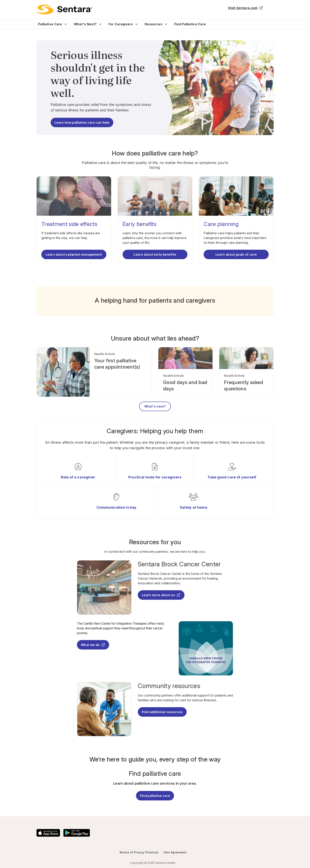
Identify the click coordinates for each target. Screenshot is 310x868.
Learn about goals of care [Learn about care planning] (236, 254)
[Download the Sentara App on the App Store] (48, 833)
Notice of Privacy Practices (139, 852)
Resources (154, 24)
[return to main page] (64, 9)
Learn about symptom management (74, 254)
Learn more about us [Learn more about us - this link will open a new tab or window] (161, 595)
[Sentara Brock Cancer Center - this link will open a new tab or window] (185, 564)
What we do (93, 645)
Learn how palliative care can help (82, 122)
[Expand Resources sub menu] (166, 24)
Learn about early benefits (155, 254)
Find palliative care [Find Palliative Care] (155, 796)
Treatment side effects (69, 224)
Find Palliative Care (190, 24)
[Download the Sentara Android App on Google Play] (77, 833)
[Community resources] (185, 686)
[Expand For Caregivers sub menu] (136, 24)
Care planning (221, 224)
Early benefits (139, 224)
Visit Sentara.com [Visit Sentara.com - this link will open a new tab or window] (245, 8)
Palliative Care (50, 24)
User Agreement (175, 852)
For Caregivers (121, 24)
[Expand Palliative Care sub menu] (66, 24)
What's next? (155, 406)
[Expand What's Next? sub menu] (100, 24)
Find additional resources (162, 712)
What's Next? (85, 24)
